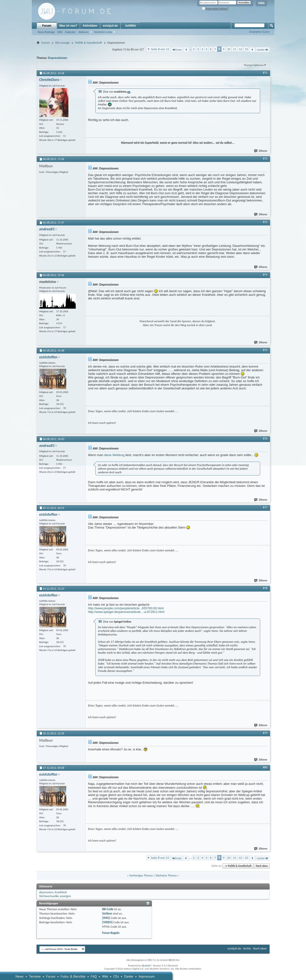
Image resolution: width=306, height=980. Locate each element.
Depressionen (57, 58)
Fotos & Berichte (73, 976)
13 (246, 49)
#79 (265, 733)
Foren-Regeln (111, 933)
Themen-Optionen (254, 65)
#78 (265, 588)
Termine (35, 976)
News (20, 976)
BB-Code (108, 909)
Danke (129, 976)
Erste (177, 50)
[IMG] (106, 918)
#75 (265, 350)
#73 (265, 222)
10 (229, 49)
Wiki (105, 976)
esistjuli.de (110, 26)
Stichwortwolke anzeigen (55, 896)
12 (240, 49)
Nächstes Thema (166, 875)
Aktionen (84, 32)
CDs (116, 976)
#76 (265, 439)
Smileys (107, 913)
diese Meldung (114, 455)
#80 (265, 767)
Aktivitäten (90, 26)
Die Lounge (62, 43)
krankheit (61, 892)
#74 (265, 275)
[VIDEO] (107, 922)
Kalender (70, 32)
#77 (265, 507)
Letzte (262, 50)
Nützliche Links (103, 32)
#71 (265, 73)
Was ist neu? (68, 26)
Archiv (247, 948)
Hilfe (261, 3)
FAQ (94, 976)
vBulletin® (147, 966)
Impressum (147, 976)
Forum (47, 26)
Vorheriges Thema (141, 875)
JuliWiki (130, 26)
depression (46, 892)
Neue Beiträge (46, 32)
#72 (265, 159)
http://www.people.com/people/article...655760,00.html (126, 608)
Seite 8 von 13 (160, 49)
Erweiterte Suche (259, 32)
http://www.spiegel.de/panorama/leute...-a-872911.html (126, 612)
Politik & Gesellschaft (89, 43)
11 (235, 49)
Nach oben (262, 866)
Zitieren (261, 151)
